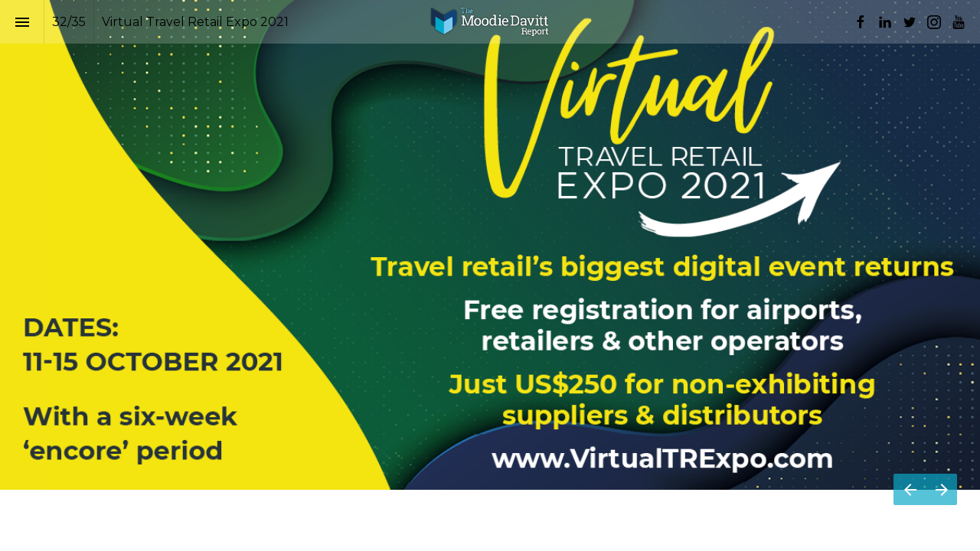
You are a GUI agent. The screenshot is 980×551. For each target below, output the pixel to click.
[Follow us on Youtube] (959, 22)
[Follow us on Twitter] (910, 22)
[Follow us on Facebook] (861, 22)
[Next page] (941, 489)
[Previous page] (910, 489)
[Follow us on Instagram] (934, 22)
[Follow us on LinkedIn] (885, 22)
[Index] (22, 22)
